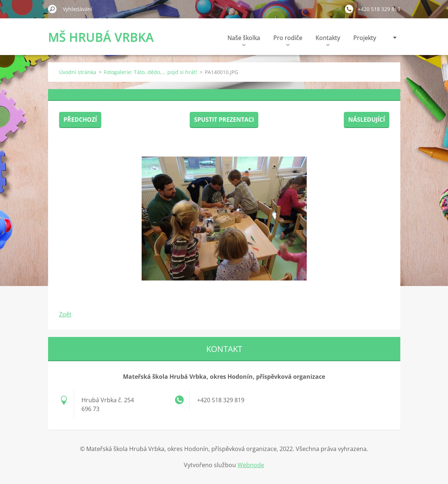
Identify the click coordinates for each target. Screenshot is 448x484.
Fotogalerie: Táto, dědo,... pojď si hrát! (150, 72)
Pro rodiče (288, 40)
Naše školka (244, 40)
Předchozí (80, 120)
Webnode (251, 465)
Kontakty (328, 40)
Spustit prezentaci (224, 120)
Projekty (365, 38)
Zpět (65, 314)
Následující (367, 120)
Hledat (52, 9)
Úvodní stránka (78, 72)
